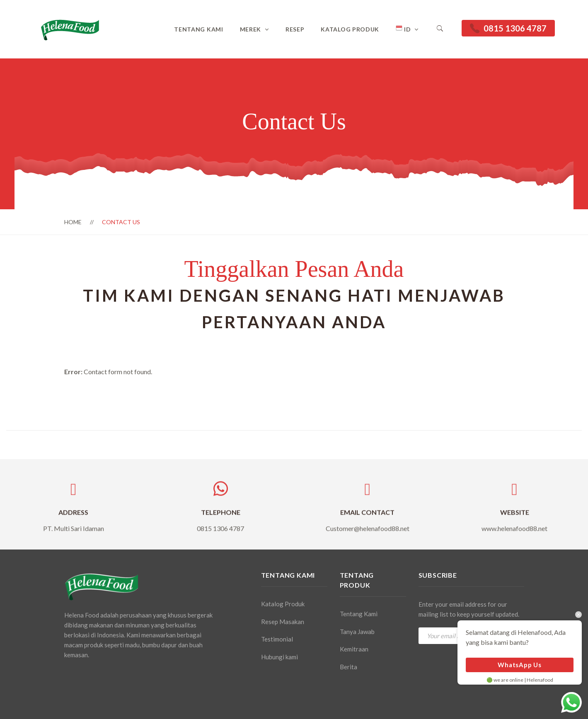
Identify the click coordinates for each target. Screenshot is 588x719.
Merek (251, 29)
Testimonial (277, 639)
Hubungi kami (279, 657)
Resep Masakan (283, 622)
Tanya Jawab (357, 632)
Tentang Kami (198, 29)
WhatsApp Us (519, 665)
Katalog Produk (350, 29)
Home (73, 222)
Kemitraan (354, 649)
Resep (295, 29)
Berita (348, 667)
